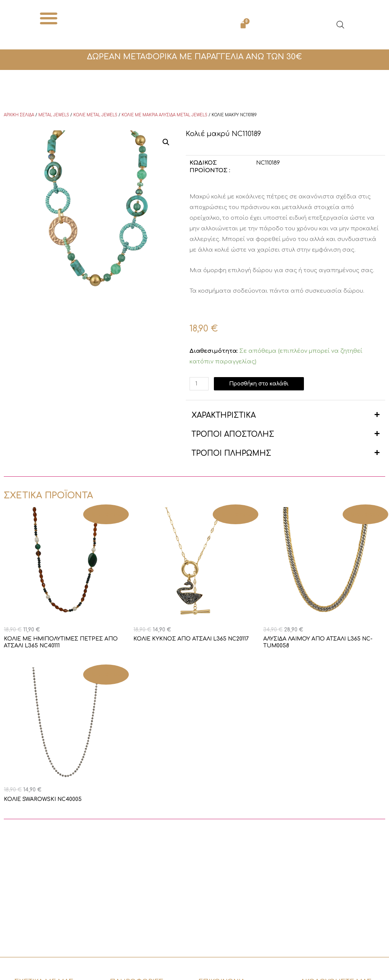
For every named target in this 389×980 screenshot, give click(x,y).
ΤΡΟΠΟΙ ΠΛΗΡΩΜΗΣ (231, 453)
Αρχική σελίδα (19, 115)
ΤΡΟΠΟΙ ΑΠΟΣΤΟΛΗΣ (233, 434)
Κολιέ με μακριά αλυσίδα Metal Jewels (164, 115)
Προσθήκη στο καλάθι (264, 384)
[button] (49, 18)
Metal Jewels (54, 115)
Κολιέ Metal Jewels (95, 115)
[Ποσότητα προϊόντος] (200, 384)
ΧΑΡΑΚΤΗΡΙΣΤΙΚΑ (224, 415)
